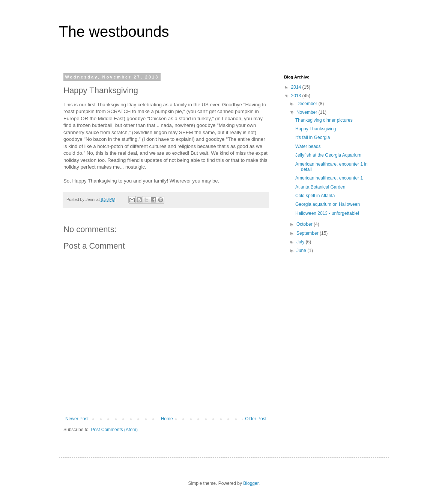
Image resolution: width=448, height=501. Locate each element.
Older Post (256, 419)
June (302, 251)
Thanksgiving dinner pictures (324, 120)
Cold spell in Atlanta (315, 196)
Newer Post (77, 419)
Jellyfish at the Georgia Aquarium (328, 155)
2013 (297, 96)
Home (167, 419)
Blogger (251, 483)
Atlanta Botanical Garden (320, 187)
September (308, 233)
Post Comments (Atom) (114, 430)
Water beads (308, 146)
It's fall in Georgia (313, 137)
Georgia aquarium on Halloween (328, 204)
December (307, 104)
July (301, 242)
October (305, 224)
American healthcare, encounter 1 (329, 178)
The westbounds (114, 32)
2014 (297, 87)
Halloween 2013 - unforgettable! (327, 213)
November (307, 112)
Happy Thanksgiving (316, 129)
